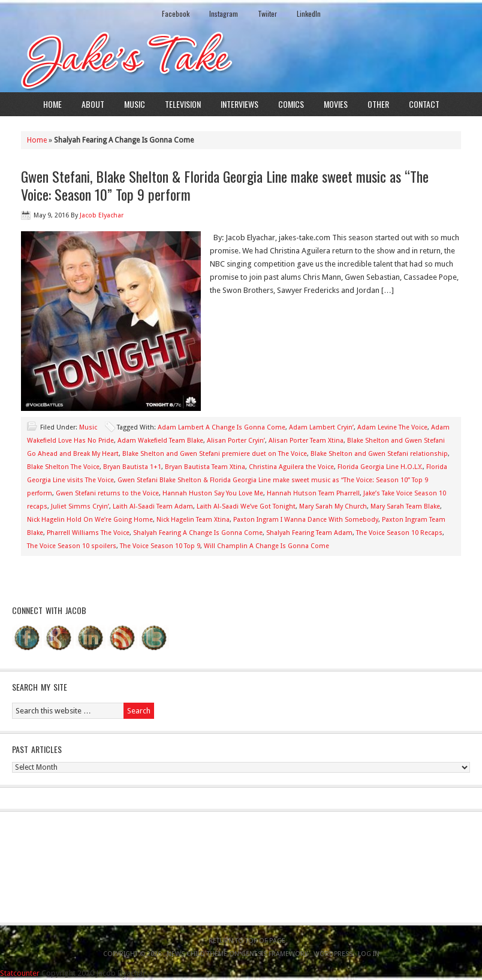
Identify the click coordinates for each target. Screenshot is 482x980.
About (93, 104)
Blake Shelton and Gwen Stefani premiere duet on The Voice (215, 454)
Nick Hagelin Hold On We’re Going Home (90, 520)
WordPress (333, 954)
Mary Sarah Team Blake (405, 506)
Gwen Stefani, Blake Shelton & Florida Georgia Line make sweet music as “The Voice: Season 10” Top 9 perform (225, 185)
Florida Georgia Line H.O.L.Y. (380, 467)
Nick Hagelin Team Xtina (193, 520)
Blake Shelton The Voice (63, 467)
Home (52, 104)
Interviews (240, 104)
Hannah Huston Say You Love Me (213, 493)
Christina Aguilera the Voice (291, 467)
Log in (369, 954)
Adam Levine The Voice (392, 427)
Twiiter (267, 13)
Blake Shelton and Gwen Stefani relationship (379, 454)
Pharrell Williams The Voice (88, 533)
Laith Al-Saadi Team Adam (153, 506)
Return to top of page (247, 941)
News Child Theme (197, 954)
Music (135, 104)
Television (183, 104)
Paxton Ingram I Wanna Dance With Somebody (306, 520)
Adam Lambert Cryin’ (321, 427)
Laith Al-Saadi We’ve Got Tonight (246, 506)
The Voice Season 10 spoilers (72, 546)
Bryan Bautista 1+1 (132, 467)
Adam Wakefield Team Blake (160, 441)
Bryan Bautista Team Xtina (205, 467)
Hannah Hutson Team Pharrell (313, 493)
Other (378, 104)
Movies (336, 104)
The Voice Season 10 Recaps (399, 533)
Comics (291, 104)
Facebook (176, 13)
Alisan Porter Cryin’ (236, 441)
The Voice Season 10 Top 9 (160, 546)
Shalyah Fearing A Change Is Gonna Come (198, 533)
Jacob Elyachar (102, 215)
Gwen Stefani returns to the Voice (107, 493)
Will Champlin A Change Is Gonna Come (266, 546)
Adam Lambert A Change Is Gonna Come (222, 427)
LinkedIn (309, 13)
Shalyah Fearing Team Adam (309, 533)
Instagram (224, 13)
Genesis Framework (275, 954)
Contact (424, 104)
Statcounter (20, 973)
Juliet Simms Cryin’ (80, 506)
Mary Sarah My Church (333, 506)
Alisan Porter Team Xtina (306, 441)
